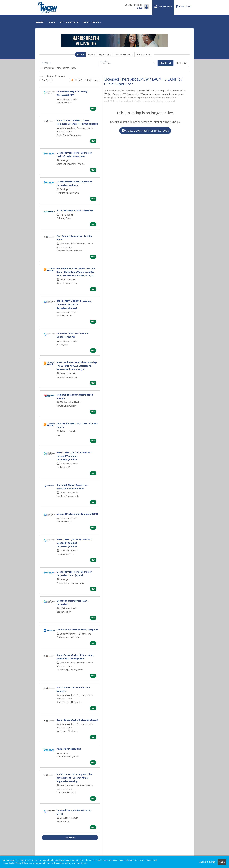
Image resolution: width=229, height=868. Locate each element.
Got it (222, 862)
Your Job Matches (124, 54)
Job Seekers (163, 7)
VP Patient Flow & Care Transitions (75, 211)
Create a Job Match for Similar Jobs (145, 131)
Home (40, 22)
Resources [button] (91, 22)
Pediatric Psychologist (69, 749)
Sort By (45, 80)
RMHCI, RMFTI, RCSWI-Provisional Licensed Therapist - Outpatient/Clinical (74, 304)
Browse (91, 54)
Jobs (52, 22)
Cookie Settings (207, 862)
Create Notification (88, 80)
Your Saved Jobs (144, 54)
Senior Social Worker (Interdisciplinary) (77, 720)
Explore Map (105, 54)
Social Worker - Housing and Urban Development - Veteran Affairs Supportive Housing (75, 778)
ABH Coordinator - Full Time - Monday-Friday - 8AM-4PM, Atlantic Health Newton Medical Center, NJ (77, 366)
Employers (184, 7)
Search (80, 54)
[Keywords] (70, 63)
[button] (181, 63)
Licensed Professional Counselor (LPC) (77, 514)
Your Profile (69, 22)
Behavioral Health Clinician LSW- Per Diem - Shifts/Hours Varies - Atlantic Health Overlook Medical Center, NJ (76, 272)
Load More (70, 838)
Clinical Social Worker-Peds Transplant (77, 630)
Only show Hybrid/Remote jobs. (60, 68)
